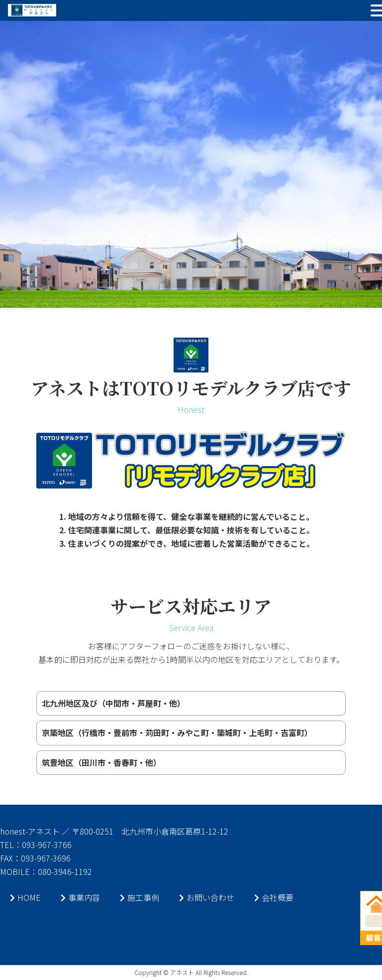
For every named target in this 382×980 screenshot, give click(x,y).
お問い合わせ (207, 897)
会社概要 (274, 897)
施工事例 (140, 897)
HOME (25, 897)
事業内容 (80, 897)
